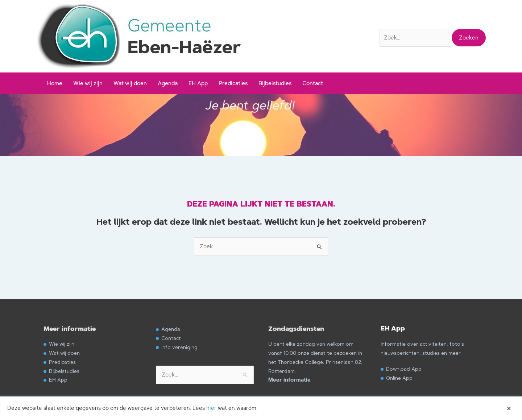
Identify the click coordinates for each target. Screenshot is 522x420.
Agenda (168, 83)
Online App (399, 378)
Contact (313, 83)
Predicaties (233, 83)
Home (55, 83)
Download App (404, 369)
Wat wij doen (130, 83)
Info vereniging (179, 347)
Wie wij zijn (88, 83)
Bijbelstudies (275, 83)
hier (211, 408)
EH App (198, 83)
